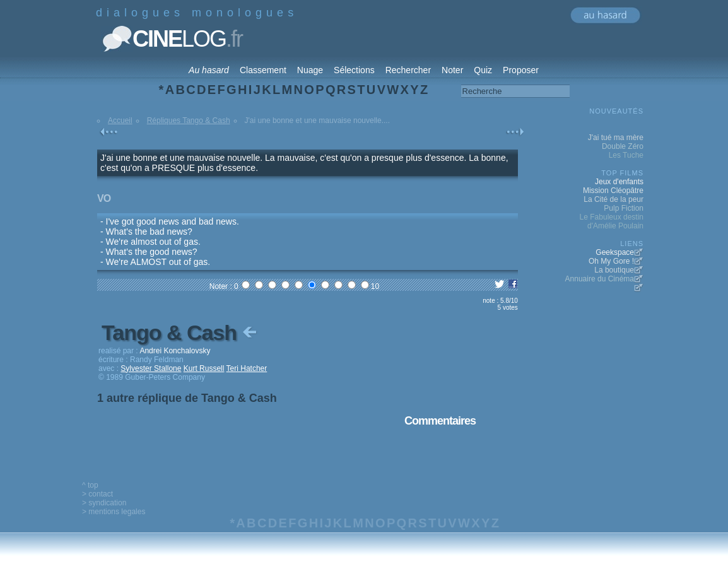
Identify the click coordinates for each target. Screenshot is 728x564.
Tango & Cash (180, 332)
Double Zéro (623, 146)
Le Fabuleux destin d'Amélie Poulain (612, 221)
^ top (90, 485)
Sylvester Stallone (151, 368)
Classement (263, 70)
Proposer (521, 70)
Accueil (120, 120)
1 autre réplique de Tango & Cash (187, 398)
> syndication (104, 503)
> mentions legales (114, 512)
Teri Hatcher (247, 368)
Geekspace (615, 252)
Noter (452, 70)
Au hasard (209, 70)
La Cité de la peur (614, 199)
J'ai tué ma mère (616, 138)
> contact (97, 494)
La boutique (614, 270)
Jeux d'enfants (619, 182)
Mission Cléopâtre (613, 191)
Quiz (483, 70)
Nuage (310, 70)
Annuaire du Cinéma (600, 279)
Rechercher (408, 70)
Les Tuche (626, 155)
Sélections (354, 70)
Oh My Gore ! (611, 261)
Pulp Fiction (624, 208)
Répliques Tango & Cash (189, 120)
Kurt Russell (204, 368)
